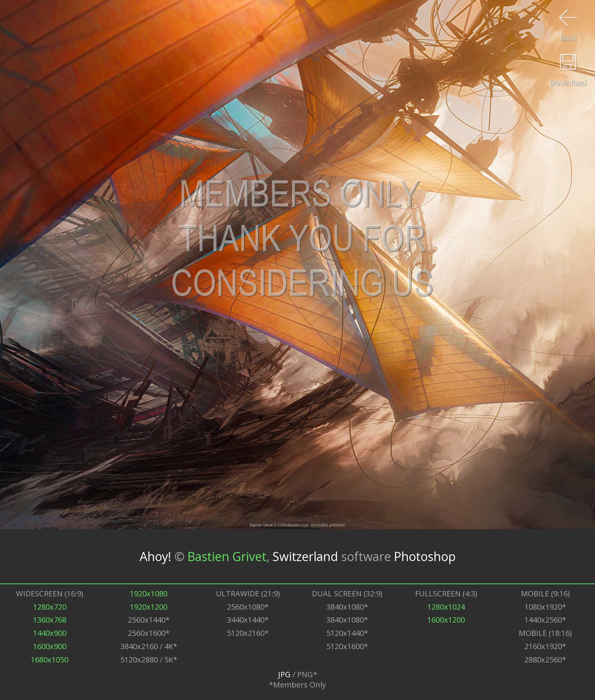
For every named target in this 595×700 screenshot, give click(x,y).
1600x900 (50, 646)
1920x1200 (149, 607)
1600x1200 (446, 620)
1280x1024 (446, 607)
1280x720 (50, 607)
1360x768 (50, 620)
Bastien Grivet (227, 556)
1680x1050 (50, 660)
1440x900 (50, 633)
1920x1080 (149, 594)
